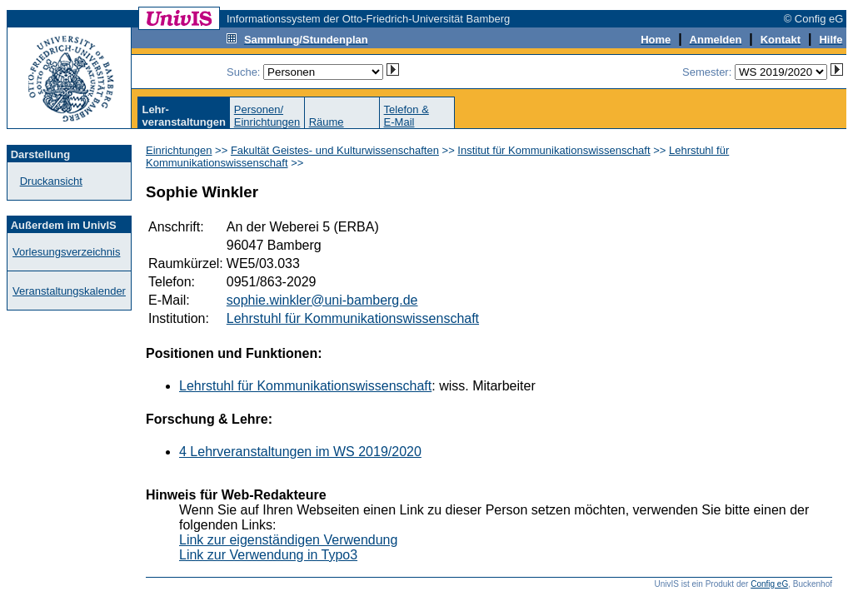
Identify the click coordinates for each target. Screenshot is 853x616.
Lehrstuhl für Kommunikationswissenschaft (353, 318)
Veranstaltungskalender (69, 291)
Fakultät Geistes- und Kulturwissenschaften (335, 150)
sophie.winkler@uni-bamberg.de (322, 300)
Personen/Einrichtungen (267, 116)
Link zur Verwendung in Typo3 (268, 555)
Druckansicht (51, 181)
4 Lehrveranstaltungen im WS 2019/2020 (300, 452)
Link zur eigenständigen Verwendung (288, 540)
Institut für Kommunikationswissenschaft (554, 150)
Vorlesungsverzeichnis (66, 252)
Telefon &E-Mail (407, 116)
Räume (327, 122)
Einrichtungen (179, 150)
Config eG (769, 584)
